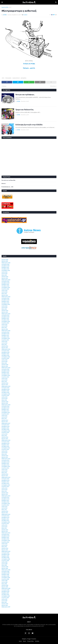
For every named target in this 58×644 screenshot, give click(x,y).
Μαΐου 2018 (4, 400)
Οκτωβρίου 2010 (5, 539)
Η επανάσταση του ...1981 (7, 187)
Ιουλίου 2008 (4, 581)
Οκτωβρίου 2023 (5, 303)
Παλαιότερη (53, 86)
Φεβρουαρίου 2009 (6, 570)
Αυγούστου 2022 (5, 323)
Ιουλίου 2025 (4, 272)
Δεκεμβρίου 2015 (5, 443)
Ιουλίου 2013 (4, 488)
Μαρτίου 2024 (5, 295)
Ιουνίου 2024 (4, 292)
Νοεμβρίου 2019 (5, 372)
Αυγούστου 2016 (5, 432)
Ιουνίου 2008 (4, 582)
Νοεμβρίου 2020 (5, 354)
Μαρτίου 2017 (5, 422)
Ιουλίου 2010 (4, 544)
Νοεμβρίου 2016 (5, 428)
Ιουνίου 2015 (4, 453)
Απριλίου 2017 (5, 420)
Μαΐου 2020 (4, 363)
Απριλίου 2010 (5, 548)
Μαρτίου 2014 (5, 476)
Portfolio (37, 641)
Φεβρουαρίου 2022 (6, 331)
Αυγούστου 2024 (5, 289)
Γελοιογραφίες (8, 78)
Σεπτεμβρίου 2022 (6, 321)
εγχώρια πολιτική (16, 78)
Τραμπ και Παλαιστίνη (24, 110)
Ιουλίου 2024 (4, 291)
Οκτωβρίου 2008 (5, 576)
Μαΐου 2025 (4, 275)
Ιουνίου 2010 (4, 545)
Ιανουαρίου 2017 (5, 425)
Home (20, 641)
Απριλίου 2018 (5, 402)
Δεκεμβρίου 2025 (5, 266)
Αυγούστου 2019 (5, 377)
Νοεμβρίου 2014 (5, 463)
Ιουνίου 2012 (4, 508)
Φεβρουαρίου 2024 (6, 297)
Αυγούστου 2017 (5, 414)
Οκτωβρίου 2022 (5, 320)
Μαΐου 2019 (4, 382)
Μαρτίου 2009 (5, 568)
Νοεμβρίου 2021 (5, 335)
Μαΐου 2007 (4, 602)
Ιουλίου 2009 (4, 562)
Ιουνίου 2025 (4, 274)
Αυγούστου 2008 (5, 579)
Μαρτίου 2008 (5, 587)
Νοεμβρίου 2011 (5, 519)
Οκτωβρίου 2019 (5, 374)
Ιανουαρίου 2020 (5, 369)
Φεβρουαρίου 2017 (6, 423)
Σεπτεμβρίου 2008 (6, 578)
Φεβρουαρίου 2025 (6, 280)
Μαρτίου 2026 (5, 261)
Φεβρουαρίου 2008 (6, 588)
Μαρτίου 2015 (5, 457)
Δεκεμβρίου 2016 (5, 426)
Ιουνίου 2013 (4, 490)
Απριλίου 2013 (5, 493)
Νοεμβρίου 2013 (5, 482)
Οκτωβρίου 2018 (5, 392)
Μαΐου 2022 (4, 328)
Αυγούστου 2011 (5, 524)
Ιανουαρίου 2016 (5, 442)
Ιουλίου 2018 (4, 397)
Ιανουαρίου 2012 (5, 516)
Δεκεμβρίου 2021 (5, 334)
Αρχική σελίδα (5, 7)
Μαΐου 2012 (4, 510)
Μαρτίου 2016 (5, 439)
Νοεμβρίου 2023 (5, 301)
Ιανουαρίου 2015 (5, 460)
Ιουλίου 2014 (4, 470)
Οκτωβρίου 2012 (5, 502)
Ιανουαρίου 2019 (5, 388)
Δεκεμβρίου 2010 (5, 536)
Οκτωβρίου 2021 (5, 337)
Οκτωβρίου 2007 (5, 595)
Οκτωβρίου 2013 (5, 483)
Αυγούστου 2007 (5, 598)
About (24, 641)
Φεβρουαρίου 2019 (6, 386)
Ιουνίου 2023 (4, 307)
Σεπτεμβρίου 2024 (6, 287)
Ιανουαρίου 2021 (5, 351)
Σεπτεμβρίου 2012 (6, 503)
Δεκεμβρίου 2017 (5, 408)
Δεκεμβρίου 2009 (5, 554)
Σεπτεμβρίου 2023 (6, 304)
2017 (10, 7)
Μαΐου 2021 (4, 345)
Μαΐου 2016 (4, 436)
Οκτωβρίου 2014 (5, 465)
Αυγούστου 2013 (5, 486)
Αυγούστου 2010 (5, 542)
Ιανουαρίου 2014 (5, 479)
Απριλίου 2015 (5, 456)
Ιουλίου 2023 (4, 306)
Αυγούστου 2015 (5, 449)
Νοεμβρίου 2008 (5, 574)
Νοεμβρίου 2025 (5, 267)
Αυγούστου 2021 (5, 340)
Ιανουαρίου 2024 (5, 298)
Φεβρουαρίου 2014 (6, 477)
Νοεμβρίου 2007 (5, 593)
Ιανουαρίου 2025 (5, 281)
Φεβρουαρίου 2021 (6, 349)
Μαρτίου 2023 (5, 312)
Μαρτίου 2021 (5, 348)
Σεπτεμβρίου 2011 (6, 522)
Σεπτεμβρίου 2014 (6, 466)
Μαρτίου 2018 (5, 403)
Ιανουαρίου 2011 (5, 534)
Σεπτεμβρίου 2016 (6, 431)
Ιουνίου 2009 (4, 564)
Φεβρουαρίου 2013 (6, 496)
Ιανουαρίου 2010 (5, 553)
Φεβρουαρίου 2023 (6, 314)
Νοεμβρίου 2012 (5, 500)
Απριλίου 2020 (5, 365)
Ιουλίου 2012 (4, 507)
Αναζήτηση (56, 2)
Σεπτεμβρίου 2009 (6, 559)
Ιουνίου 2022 (4, 326)
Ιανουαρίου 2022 (5, 332)
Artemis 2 (4, 184)
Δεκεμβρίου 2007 (5, 591)
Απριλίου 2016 (5, 437)
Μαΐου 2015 (4, 454)
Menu (2, 2)
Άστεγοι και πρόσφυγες (25, 94)
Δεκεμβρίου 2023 (5, 300)
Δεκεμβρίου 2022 (5, 317)
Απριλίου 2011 (5, 530)
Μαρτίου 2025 (5, 278)
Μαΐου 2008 (4, 584)
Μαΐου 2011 (4, 528)
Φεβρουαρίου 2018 (6, 405)
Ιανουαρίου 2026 (5, 264)
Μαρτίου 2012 (5, 513)
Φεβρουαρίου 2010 (6, 551)
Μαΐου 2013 (4, 491)
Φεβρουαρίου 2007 (6, 607)
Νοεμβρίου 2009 (5, 556)
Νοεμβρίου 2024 (5, 284)
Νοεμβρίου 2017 (5, 409)
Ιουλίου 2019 (4, 379)
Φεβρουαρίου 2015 (6, 459)
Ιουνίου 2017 (4, 417)
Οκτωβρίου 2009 (5, 557)
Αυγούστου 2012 (5, 505)
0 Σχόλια (25, 15)
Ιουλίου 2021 (4, 341)
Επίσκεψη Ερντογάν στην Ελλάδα (29, 125)
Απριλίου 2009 (5, 567)
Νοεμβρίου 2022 (5, 318)
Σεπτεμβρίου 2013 (6, 485)
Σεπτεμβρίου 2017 (6, 412)
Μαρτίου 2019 (5, 385)
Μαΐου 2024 (4, 294)
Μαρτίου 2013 (5, 494)
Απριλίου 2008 (5, 585)
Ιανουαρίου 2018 (5, 406)
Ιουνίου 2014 (4, 471)
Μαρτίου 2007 (5, 605)
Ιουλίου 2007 (4, 599)
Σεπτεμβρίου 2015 (6, 448)
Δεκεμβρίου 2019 (5, 371)
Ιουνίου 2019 (4, 380)
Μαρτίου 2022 (5, 329)
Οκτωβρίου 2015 (5, 446)
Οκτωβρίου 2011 (5, 520)
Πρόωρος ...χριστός (29, 68)
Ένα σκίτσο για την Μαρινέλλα (8, 180)
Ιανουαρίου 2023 (5, 315)
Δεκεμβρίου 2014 (5, 462)
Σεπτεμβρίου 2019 (6, 375)
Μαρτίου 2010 (5, 550)
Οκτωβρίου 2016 (5, 429)
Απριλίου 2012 (5, 511)
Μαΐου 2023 (4, 309)
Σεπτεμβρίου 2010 (6, 541)
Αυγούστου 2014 (5, 468)
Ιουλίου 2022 (4, 324)
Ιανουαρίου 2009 (5, 571)
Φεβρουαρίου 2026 (6, 263)
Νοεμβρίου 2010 (5, 537)
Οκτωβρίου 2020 (5, 355)
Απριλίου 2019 (5, 383)
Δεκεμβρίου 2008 (5, 573)
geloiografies (23, 78)
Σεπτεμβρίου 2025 (6, 270)
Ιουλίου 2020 (4, 360)
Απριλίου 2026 (5, 260)
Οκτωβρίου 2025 (5, 269)
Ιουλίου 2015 (4, 451)
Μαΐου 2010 (4, 547)
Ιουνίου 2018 (4, 399)
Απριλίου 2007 (5, 604)
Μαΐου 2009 (4, 565)
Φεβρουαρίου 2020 (6, 368)
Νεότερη (4, 86)
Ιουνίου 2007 (4, 601)
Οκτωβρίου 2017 (5, 411)
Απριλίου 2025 (5, 277)
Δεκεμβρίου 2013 (5, 480)
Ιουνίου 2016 (4, 434)
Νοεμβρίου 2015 (5, 445)
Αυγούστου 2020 (5, 358)
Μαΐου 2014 (4, 473)
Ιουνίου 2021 (4, 343)
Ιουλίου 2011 (4, 525)
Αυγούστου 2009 (5, 561)
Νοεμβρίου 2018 (5, 391)
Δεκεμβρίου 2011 (5, 517)
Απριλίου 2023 (5, 311)
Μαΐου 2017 (4, 419)
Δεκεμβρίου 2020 (5, 352)
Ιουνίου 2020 (4, 361)
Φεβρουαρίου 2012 (6, 514)
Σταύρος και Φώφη (29, 64)
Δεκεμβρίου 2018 (5, 389)
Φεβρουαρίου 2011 (6, 533)
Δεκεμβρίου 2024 (5, 283)
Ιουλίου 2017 (4, 416)
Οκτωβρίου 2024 (5, 286)
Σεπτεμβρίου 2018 (6, 394)
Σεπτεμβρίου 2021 (6, 338)
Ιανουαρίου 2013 (5, 497)
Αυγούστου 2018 (5, 395)
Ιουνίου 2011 (4, 527)
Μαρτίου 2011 (5, 531)
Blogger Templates (32, 639)
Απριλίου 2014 (5, 474)
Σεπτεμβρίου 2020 (6, 357)
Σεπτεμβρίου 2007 (6, 596)
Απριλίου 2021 (5, 346)
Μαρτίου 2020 (5, 366)
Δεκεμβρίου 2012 (5, 499)
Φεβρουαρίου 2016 (6, 440)
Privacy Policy (30, 641)
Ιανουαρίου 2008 (5, 590)
